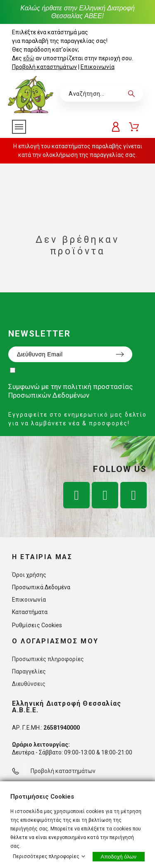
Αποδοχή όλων (119, 857)
